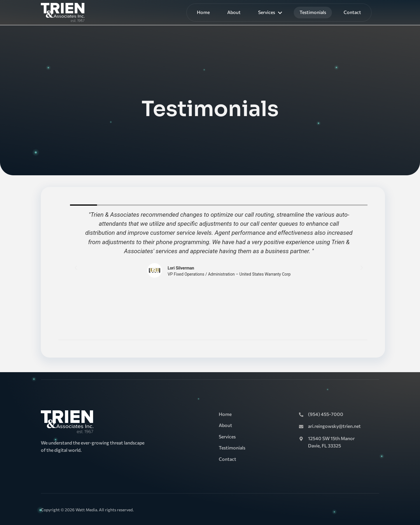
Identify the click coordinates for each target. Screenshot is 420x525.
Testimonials (313, 12)
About (234, 12)
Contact (352, 12)
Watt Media (86, 510)
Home (203, 12)
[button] (76, 268)
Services (270, 12)
